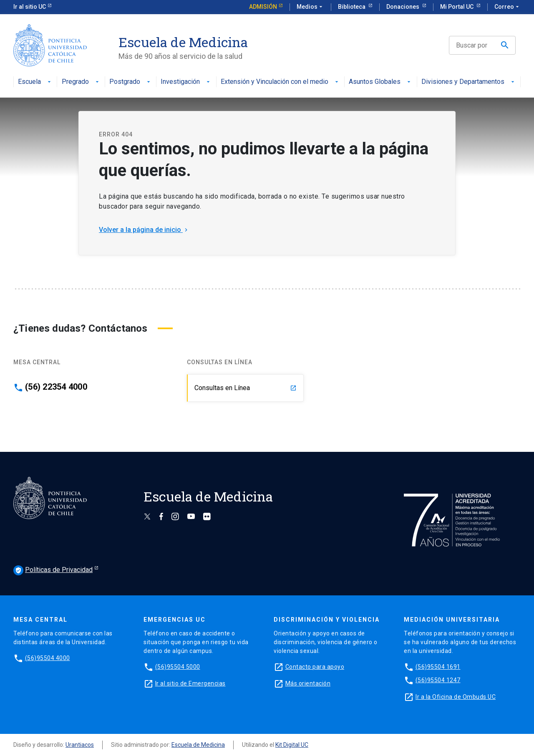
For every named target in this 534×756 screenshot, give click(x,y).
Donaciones (403, 7)
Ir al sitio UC (30, 7)
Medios (310, 7)
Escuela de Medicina (198, 745)
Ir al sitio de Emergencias (190, 683)
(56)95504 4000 (48, 658)
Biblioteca (352, 7)
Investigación (186, 82)
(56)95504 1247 (438, 680)
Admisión (263, 7)
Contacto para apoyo (315, 667)
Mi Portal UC (457, 7)
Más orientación (308, 683)
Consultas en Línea (246, 388)
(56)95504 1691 (438, 667)
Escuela (35, 82)
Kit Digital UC (292, 745)
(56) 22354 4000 (56, 387)
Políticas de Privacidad (53, 570)
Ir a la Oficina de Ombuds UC (456, 697)
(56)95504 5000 (178, 667)
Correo (508, 7)
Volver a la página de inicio (144, 230)
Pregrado (81, 82)
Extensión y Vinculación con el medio (280, 82)
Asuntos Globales (380, 82)
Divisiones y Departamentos (469, 82)
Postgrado (131, 82)
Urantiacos (80, 745)
